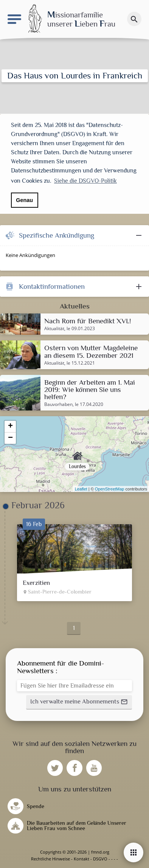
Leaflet (81, 489)
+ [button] (10, 426)
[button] (79, 702)
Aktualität (54, 329)
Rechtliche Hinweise (50, 859)
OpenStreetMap (110, 489)
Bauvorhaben (58, 404)
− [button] (10, 438)
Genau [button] (24, 200)
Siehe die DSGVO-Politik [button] (85, 181)
